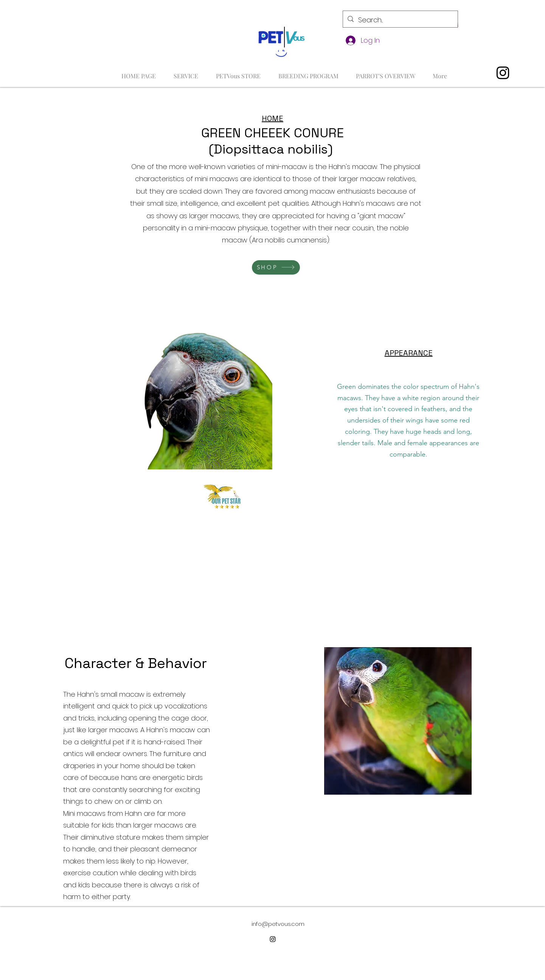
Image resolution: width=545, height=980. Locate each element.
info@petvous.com (278, 924)
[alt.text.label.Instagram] (503, 73)
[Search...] (400, 20)
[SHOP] (276, 267)
